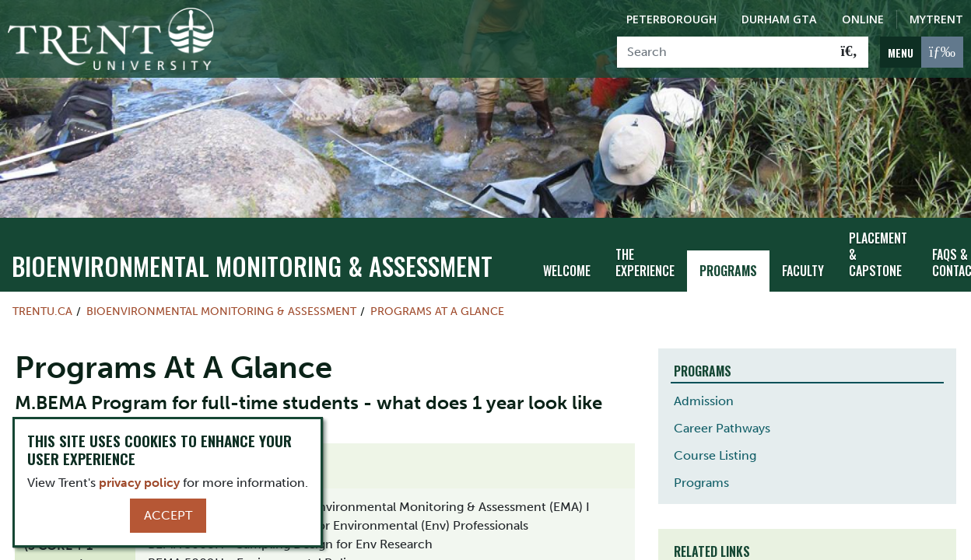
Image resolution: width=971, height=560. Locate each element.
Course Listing (715, 453)
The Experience (645, 259)
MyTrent (936, 19)
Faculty (803, 268)
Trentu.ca (42, 309)
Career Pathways (722, 426)
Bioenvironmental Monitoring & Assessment (252, 263)
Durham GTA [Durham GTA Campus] (779, 19)
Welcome (567, 268)
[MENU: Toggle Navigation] (922, 52)
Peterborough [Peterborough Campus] (671, 19)
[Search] (724, 52)
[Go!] (849, 52)
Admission (704, 399)
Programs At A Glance (437, 309)
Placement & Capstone (878, 252)
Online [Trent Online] (863, 19)
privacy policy (139, 483)
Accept (168, 515)
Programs (728, 268)
